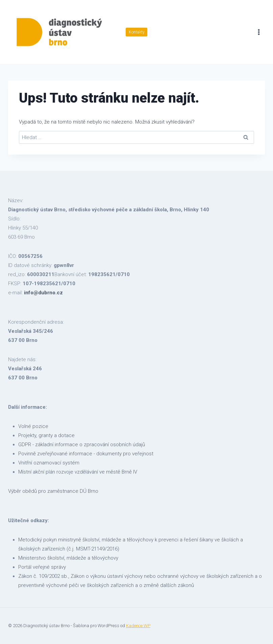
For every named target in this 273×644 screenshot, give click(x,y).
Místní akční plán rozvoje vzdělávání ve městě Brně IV (78, 472)
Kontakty (137, 32)
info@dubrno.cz (43, 293)
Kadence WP (138, 626)
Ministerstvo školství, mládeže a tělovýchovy (68, 558)
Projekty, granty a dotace (46, 435)
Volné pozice (33, 426)
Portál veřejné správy (42, 567)
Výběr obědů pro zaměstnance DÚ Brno (53, 491)
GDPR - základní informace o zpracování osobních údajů (82, 445)
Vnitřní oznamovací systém (49, 463)
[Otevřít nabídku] (259, 32)
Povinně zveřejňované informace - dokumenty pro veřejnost (86, 454)
